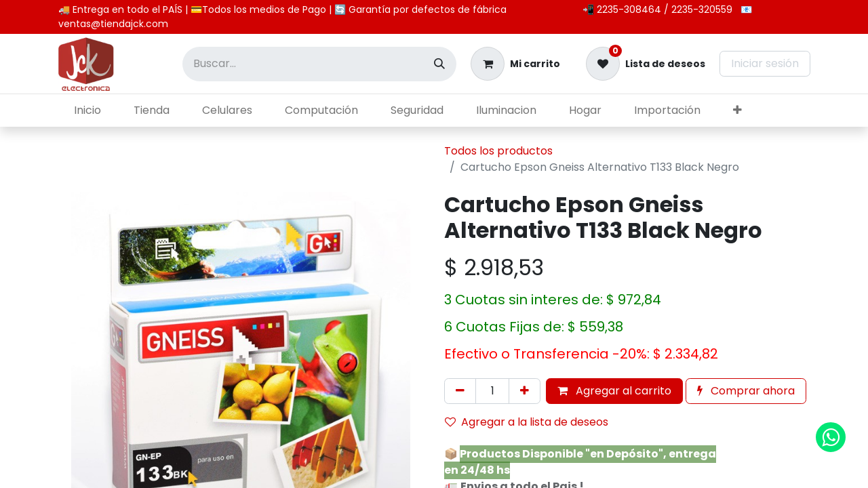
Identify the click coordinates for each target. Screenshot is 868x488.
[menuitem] (87, 110)
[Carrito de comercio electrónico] (515, 64)
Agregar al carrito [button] (614, 391)
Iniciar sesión (765, 63)
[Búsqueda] (439, 64)
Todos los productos (498, 151)
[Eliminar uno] (460, 391)
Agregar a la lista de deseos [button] (527, 422)
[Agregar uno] (525, 391)
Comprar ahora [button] (746, 391)
